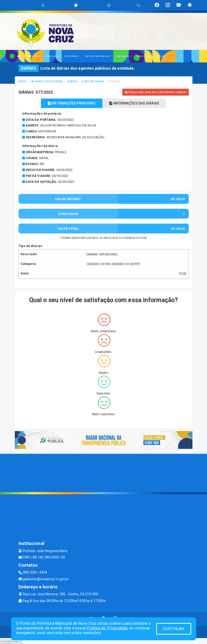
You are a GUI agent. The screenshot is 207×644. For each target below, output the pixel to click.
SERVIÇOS (161, 56)
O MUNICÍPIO (52, 56)
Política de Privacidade (107, 628)
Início (22, 81)
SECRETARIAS (72, 56)
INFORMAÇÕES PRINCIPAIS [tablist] (72, 103)
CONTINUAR (174, 629)
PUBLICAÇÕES (123, 56)
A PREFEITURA (32, 56)
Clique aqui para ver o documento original (155, 92)
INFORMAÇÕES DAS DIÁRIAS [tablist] (134, 103)
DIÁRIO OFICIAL (143, 56)
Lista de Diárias (93, 81)
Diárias (72, 81)
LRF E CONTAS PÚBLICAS (98, 56)
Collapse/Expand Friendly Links (11, 642)
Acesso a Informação (47, 81)
